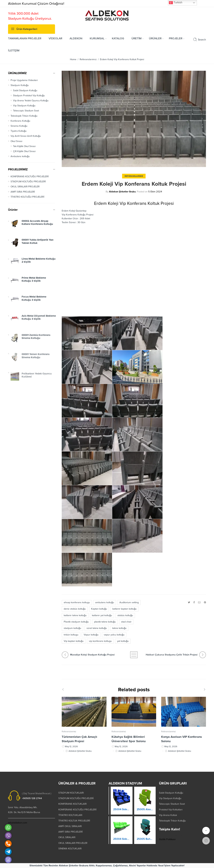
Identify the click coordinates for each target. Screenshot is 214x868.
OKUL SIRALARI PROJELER (25, 187)
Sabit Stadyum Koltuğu (25, 90)
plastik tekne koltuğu (105, 622)
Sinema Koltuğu (19, 126)
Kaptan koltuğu (99, 609)
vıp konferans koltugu (100, 641)
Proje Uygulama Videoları (24, 80)
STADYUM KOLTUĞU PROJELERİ (28, 182)
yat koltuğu (123, 641)
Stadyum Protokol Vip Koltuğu (29, 96)
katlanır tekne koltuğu (75, 615)
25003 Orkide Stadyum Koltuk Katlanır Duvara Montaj (120, 812)
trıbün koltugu (71, 635)
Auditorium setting (129, 602)
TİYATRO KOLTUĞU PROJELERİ (27, 197)
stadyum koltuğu (72, 628)
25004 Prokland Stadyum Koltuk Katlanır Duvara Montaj (120, 842)
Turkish (176, 3)
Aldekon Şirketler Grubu (122, 192)
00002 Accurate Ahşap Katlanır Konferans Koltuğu (37, 225)
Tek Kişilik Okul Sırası (24, 146)
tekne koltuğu (119, 628)
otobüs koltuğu (125, 615)
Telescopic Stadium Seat (26, 111)
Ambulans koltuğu (20, 156)
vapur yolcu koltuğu (114, 635)
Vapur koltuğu (91, 635)
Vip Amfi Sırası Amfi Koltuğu (26, 136)
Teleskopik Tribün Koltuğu (24, 116)
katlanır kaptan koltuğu (124, 609)
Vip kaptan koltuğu (74, 641)
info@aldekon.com (18, 823)
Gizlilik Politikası (167, 839)
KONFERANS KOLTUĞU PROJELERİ (30, 177)
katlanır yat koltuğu (102, 615)
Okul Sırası (16, 141)
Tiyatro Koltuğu (19, 131)
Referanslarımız (88, 59)
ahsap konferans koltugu (77, 602)
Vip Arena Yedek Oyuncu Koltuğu (31, 101)
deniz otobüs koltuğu (75, 609)
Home (73, 59)
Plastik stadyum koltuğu (76, 622)
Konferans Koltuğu (20, 121)
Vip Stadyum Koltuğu (24, 106)
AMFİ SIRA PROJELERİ (23, 192)
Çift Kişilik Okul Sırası (24, 151)
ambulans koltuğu (105, 602)
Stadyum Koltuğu (20, 85)
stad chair (126, 622)
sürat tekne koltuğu (97, 628)
